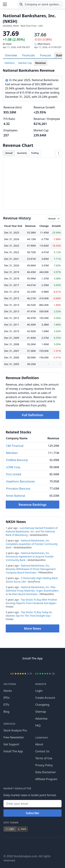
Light (10, 829)
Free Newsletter (14, 737)
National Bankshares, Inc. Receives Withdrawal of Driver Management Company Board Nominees (31, 569)
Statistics (10, 63)
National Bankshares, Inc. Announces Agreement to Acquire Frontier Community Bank (30, 556)
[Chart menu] (59, 153)
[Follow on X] (16, 846)
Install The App (13, 751)
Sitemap (41, 712)
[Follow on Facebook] (6, 846)
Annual (9, 153)
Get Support (11, 744)
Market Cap (25, 63)
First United (14, 474)
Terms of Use (44, 758)
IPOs (6, 698)
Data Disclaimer (46, 772)
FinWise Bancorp (17, 460)
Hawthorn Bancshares (20, 481)
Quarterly (22, 153)
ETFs (6, 705)
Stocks (8, 691)
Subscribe (33, 813)
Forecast (45, 55)
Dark (22, 829)
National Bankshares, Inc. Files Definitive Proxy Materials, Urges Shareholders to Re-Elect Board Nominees (32, 591)
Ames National (16, 496)
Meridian (12, 453)
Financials (28, 55)
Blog (6, 712)
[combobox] (40, 4)
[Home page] (12, 4)
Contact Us (42, 751)
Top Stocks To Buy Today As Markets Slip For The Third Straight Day (29, 614)
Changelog (42, 705)
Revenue (41, 63)
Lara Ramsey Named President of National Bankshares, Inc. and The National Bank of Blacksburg (32, 531)
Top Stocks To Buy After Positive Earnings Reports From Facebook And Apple (31, 601)
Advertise (41, 719)
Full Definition (32, 415)
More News (32, 628)
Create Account (45, 698)
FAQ (38, 726)
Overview (11, 55)
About (39, 744)
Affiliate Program (46, 779)
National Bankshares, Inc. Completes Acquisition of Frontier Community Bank (32, 544)
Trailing (35, 153)
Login (39, 691)
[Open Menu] (5, 4)
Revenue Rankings (32, 505)
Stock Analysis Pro (15, 730)
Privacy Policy (44, 765)
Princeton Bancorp (18, 489)
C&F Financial (15, 446)
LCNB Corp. (13, 467)
